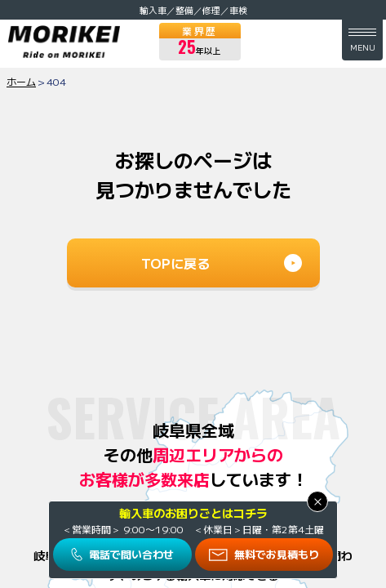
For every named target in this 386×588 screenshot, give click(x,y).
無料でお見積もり (277, 554)
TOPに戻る (175, 263)
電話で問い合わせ (131, 554)
